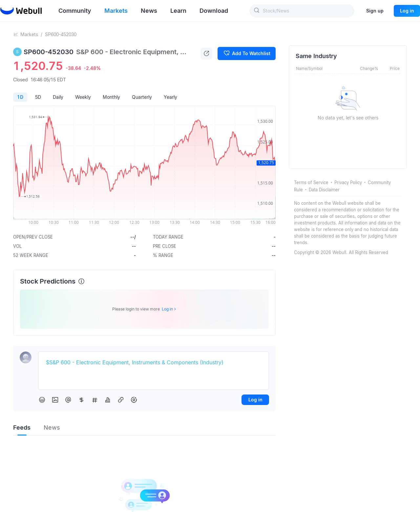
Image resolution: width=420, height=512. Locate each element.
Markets (29, 34)
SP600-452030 (61, 34)
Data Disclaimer (324, 190)
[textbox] (154, 363)
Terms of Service (311, 182)
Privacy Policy (348, 182)
